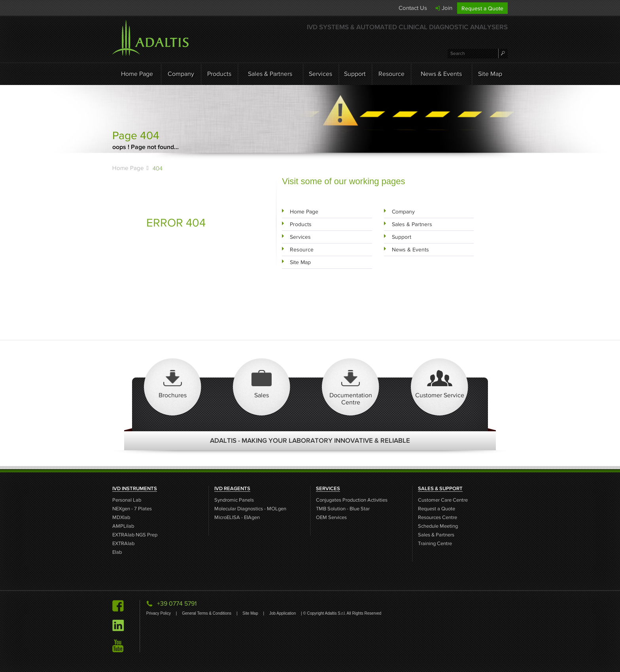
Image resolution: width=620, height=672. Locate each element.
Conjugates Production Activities (352, 500)
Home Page (137, 74)
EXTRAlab (123, 544)
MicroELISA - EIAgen (237, 518)
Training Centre (435, 544)
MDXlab (121, 518)
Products (219, 74)
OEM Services (331, 518)
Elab (117, 552)
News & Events (441, 74)
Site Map (490, 74)
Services (320, 74)
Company (181, 74)
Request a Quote (482, 8)
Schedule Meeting (438, 526)
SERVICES (328, 489)
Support (355, 74)
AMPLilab (123, 526)
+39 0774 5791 (177, 603)
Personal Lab (127, 500)
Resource (391, 74)
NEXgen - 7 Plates (132, 509)
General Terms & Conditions (207, 613)
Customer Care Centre (443, 500)
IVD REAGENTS (232, 489)
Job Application (283, 613)
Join (447, 8)
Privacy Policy (159, 613)
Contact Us (413, 8)
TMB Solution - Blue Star (343, 509)
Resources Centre (438, 518)
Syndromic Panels (234, 500)
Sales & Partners (270, 74)
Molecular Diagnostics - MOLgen (250, 509)
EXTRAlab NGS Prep (135, 535)
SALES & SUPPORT (440, 489)
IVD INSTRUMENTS (135, 489)
